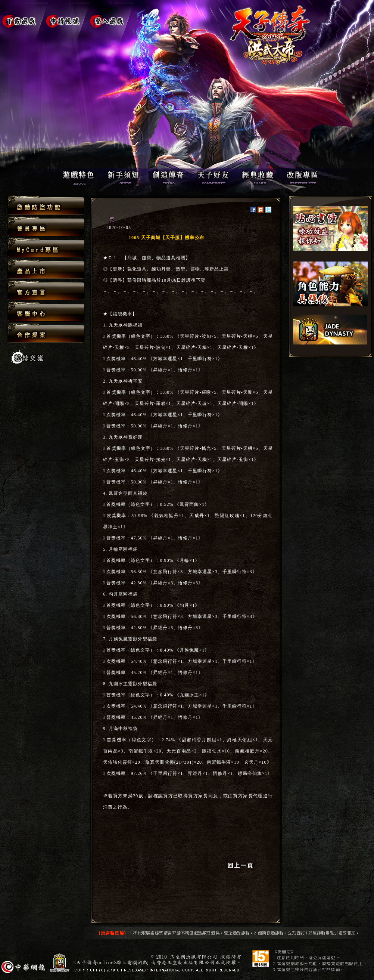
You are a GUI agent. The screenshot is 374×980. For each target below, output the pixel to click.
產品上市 (46, 270)
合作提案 (46, 333)
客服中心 (46, 312)
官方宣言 (46, 291)
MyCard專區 (46, 248)
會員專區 (46, 227)
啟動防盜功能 (46, 206)
